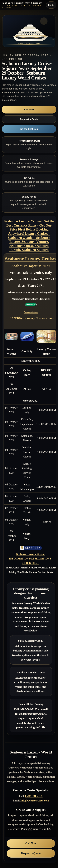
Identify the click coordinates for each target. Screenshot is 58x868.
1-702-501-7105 (34, 796)
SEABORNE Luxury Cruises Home (31, 318)
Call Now (29, 110)
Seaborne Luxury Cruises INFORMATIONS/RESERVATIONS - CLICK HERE (31, 559)
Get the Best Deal (29, 129)
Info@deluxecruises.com (35, 801)
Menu (51, 5)
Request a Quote (29, 119)
